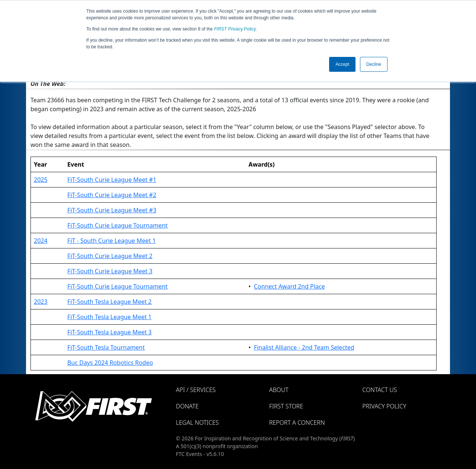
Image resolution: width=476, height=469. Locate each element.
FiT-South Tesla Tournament (106, 347)
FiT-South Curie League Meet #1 (112, 180)
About (279, 390)
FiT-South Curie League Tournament (118, 225)
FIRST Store (286, 406)
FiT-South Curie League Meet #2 (112, 195)
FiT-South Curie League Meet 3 (110, 271)
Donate (187, 406)
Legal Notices (197, 423)
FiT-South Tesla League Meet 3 (110, 332)
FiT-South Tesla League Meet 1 (110, 317)
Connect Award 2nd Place (290, 286)
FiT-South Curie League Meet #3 (112, 210)
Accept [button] (342, 64)
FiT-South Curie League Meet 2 (110, 256)
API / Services (196, 390)
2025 (41, 180)
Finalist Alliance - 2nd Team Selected (304, 347)
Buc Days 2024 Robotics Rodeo (110, 363)
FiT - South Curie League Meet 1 (112, 241)
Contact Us (379, 390)
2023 (41, 302)
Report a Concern (297, 423)
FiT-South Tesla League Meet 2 (110, 302)
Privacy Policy (235, 29)
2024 (41, 241)
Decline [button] (374, 64)
